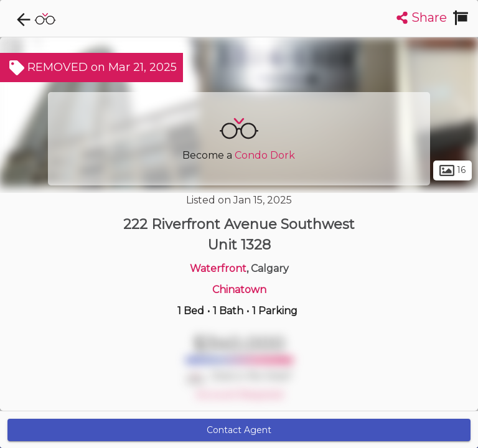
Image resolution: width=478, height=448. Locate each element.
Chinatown (239, 290)
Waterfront (218, 268)
